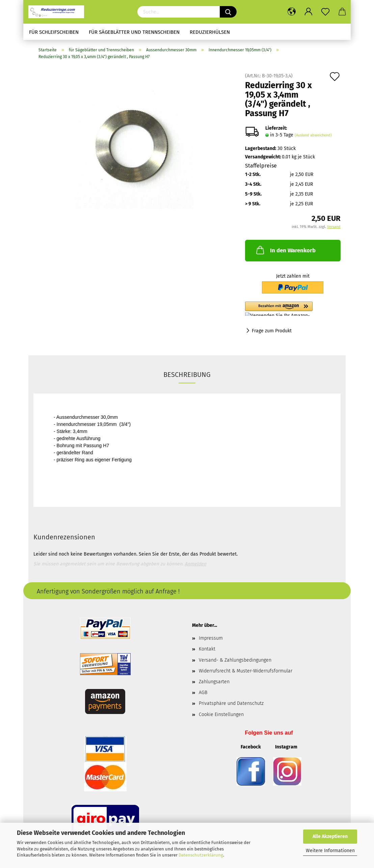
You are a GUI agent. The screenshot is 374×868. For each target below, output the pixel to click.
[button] (293, 309)
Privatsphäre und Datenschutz (231, 703)
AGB (203, 693)
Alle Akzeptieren (330, 836)
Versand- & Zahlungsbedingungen (235, 660)
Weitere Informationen (330, 851)
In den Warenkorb (285, 250)
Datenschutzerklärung (201, 855)
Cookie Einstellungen (221, 714)
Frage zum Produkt (272, 331)
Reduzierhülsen (210, 32)
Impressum (211, 638)
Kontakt (207, 649)
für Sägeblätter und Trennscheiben (134, 32)
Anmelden (195, 564)
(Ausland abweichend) (313, 135)
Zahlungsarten (214, 682)
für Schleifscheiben (54, 32)
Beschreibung (187, 375)
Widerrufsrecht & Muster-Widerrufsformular (246, 671)
